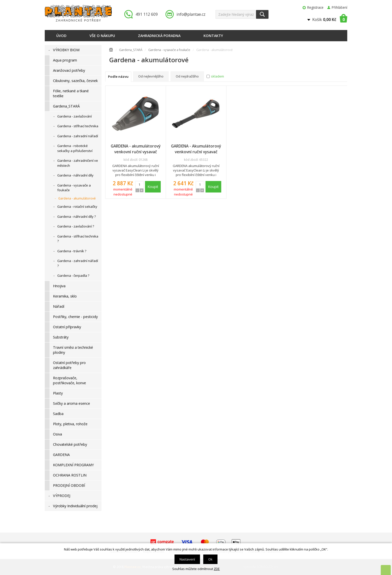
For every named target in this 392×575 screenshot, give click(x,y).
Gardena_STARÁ (131, 50)
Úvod (61, 36)
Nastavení (187, 559)
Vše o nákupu (102, 36)
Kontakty (213, 36)
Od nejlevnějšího (151, 76)
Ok (210, 559)
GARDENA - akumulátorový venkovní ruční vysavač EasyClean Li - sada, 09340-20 (135, 149)
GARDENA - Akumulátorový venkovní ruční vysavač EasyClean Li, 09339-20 (196, 149)
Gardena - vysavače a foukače (169, 50)
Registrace (315, 7)
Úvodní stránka (111, 51)
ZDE (217, 569)
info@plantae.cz (191, 14)
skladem (217, 76)
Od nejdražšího (187, 76)
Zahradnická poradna (159, 36)
